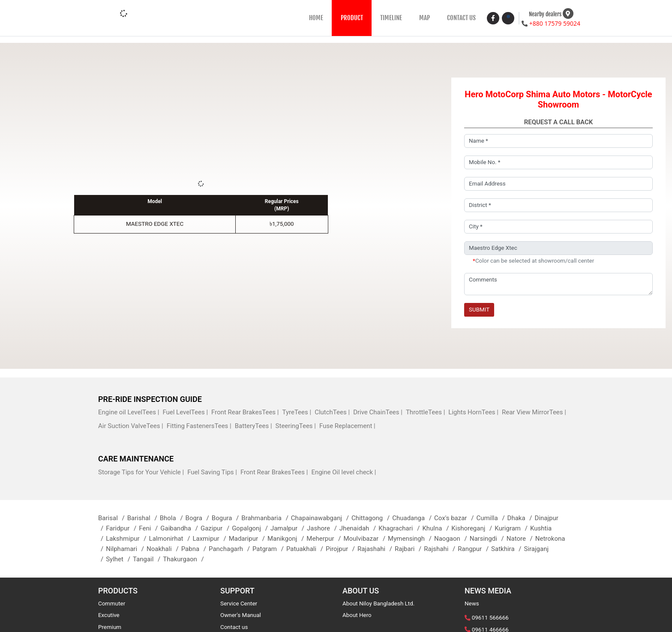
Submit (479, 310)
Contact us (234, 627)
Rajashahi (376, 549)
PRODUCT (352, 18)
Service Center (239, 604)
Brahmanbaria (266, 518)
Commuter (112, 604)
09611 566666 (490, 618)
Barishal (144, 518)
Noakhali (164, 549)
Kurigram (512, 528)
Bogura (226, 518)
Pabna (195, 549)
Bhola (173, 518)
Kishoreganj (473, 528)
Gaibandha (180, 528)
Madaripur (248, 539)
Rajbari (409, 549)
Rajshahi (441, 549)
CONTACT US (461, 18)
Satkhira (507, 549)
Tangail (148, 559)
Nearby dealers (545, 14)
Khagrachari (400, 528)
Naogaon (452, 539)
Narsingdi (488, 539)
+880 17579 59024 (555, 23)
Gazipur (216, 528)
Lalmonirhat (171, 539)
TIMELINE (391, 18)
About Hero (357, 615)
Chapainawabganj (321, 518)
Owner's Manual (241, 615)
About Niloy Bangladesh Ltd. (378, 604)
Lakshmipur (127, 539)
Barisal (113, 518)
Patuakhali (306, 549)
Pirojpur (342, 549)
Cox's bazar (455, 518)
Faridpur (122, 528)
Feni (150, 528)
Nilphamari (126, 549)
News (472, 604)
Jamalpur (289, 528)
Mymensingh (411, 539)
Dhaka (521, 518)
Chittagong (372, 518)
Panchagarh (231, 549)
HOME (316, 18)
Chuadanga (413, 518)
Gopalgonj (251, 528)
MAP (424, 18)
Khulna (437, 528)
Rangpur (474, 549)
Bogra (199, 518)
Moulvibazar (366, 539)
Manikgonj (287, 539)
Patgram (269, 549)
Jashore (323, 528)
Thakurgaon (185, 559)
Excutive (109, 615)
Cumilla (492, 518)
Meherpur (325, 539)
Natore (521, 539)
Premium (110, 627)
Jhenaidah (359, 528)
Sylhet (119, 559)
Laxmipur (210, 539)
